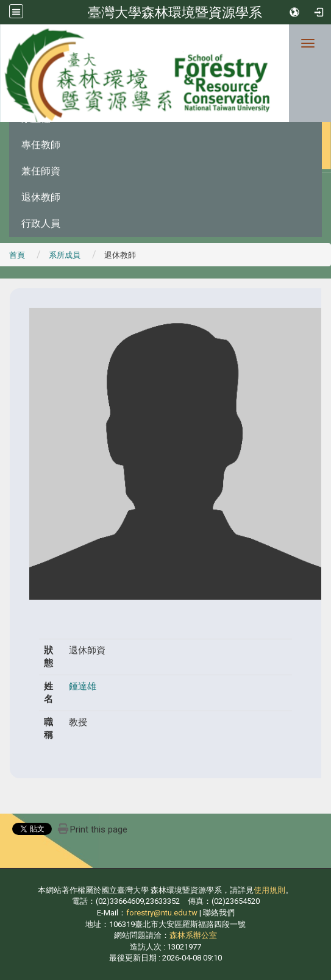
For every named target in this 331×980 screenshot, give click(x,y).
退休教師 (41, 197)
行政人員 (41, 223)
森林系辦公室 (193, 935)
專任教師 (41, 145)
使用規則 (269, 890)
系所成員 (65, 255)
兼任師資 (41, 171)
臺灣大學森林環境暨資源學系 (175, 12)
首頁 (17, 255)
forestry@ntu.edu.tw (162, 913)
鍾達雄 (83, 686)
